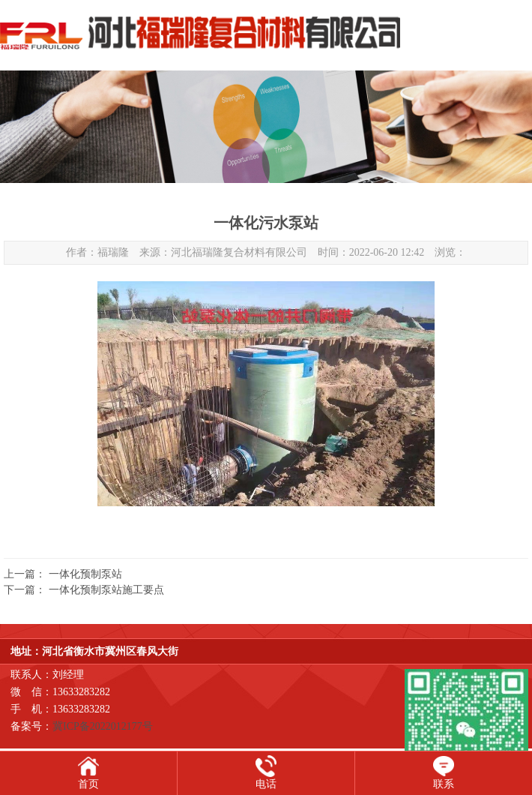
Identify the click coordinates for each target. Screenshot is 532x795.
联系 (444, 784)
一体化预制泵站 (85, 574)
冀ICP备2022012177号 (103, 726)
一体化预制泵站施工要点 (106, 590)
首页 (88, 784)
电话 (266, 784)
